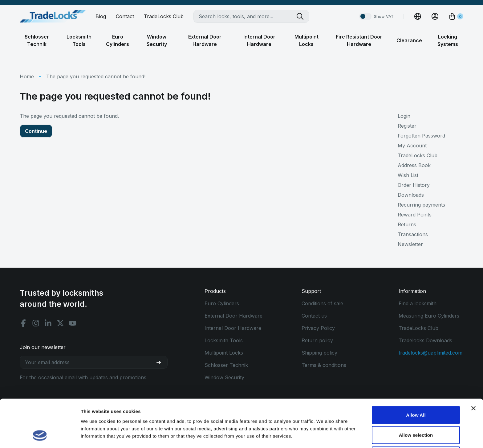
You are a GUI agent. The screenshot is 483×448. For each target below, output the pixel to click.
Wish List (408, 175)
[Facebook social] (23, 323)
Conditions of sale (322, 303)
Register (407, 126)
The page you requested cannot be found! (96, 76)
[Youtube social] (73, 323)
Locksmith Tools (224, 340)
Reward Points (415, 215)
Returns (407, 224)
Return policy (317, 340)
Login (404, 116)
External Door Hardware (233, 316)
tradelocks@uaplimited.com (430, 353)
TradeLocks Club (164, 16)
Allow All (416, 372)
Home (27, 76)
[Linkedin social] (48, 323)
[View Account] (435, 16)
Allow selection (416, 392)
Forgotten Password (421, 136)
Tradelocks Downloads (425, 340)
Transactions (413, 234)
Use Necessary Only (416, 412)
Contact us (314, 316)
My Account (412, 146)
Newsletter (410, 244)
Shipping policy (319, 353)
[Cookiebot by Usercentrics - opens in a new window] (40, 436)
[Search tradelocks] (302, 16)
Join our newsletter (43, 347)
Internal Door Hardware (233, 328)
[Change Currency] (418, 16)
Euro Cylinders (222, 303)
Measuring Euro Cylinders (429, 316)
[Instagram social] (36, 323)
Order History (414, 185)
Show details (323, 436)
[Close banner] (473, 365)
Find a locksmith (418, 303)
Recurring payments (421, 205)
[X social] (60, 323)
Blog (101, 16)
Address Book (414, 165)
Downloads (411, 195)
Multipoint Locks (224, 353)
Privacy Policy (318, 328)
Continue (36, 131)
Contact (125, 16)
